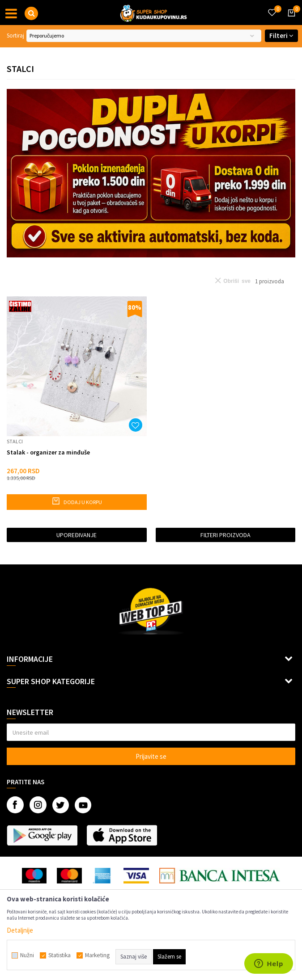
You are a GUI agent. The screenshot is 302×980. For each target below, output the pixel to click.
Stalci (15, 441)
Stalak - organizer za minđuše (48, 452)
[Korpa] (290, 21)
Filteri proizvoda (225, 535)
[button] (31, 13)
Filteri (281, 36)
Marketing (97, 955)
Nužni (27, 955)
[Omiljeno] (272, 7)
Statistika (60, 955)
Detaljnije (20, 930)
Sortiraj (15, 36)
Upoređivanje (77, 535)
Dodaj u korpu (77, 501)
